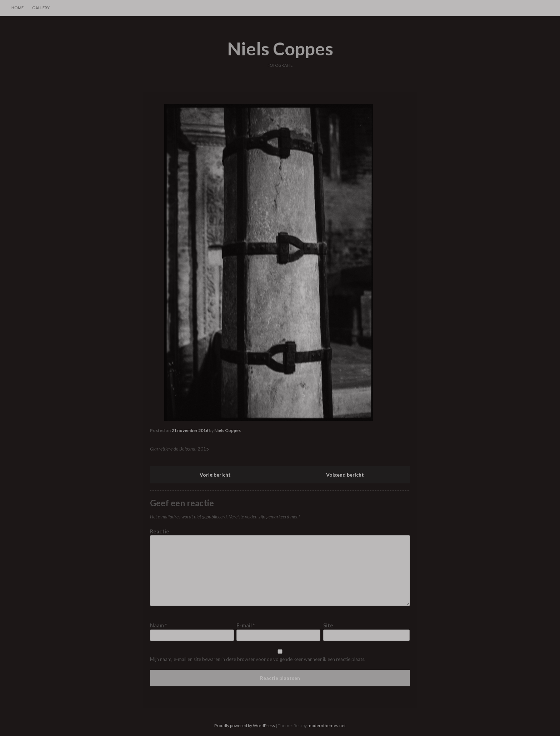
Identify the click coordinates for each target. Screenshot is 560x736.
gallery (41, 8)
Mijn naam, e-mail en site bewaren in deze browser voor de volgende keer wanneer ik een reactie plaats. (258, 659)
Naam (159, 625)
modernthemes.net (327, 725)
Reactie (160, 531)
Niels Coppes (280, 49)
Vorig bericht (215, 475)
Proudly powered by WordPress (245, 725)
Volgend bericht (345, 475)
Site (328, 625)
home (17, 8)
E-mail (246, 625)
